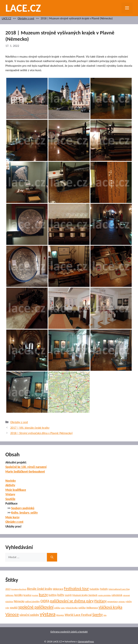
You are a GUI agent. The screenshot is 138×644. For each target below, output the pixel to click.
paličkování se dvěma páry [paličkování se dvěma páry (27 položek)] (72, 601)
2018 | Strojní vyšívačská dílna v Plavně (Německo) (41, 433)
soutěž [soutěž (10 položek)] (14, 608)
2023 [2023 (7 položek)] (8, 589)
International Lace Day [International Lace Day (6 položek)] (119, 589)
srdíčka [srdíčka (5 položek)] (57, 608)
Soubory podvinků (23, 508)
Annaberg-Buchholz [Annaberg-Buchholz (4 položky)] (19, 589)
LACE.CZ (23, 8)
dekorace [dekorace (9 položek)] (58, 589)
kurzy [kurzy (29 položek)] (43, 595)
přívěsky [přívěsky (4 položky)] (122, 602)
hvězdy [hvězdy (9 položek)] (104, 589)
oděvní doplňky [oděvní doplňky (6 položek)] (32, 602)
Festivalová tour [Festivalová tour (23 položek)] (76, 589)
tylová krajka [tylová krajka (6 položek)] (72, 608)
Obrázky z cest (26, 18)
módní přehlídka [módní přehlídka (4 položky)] (104, 595)
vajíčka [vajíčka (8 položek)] (82, 608)
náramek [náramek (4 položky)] (126, 595)
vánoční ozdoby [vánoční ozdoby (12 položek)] (29, 615)
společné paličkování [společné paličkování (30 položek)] (36, 607)
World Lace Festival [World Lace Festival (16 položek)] (78, 615)
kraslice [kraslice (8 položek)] (28, 595)
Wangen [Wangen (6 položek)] (60, 615)
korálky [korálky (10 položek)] (19, 595)
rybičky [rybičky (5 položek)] (129, 602)
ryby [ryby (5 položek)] (7, 608)
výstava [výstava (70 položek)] (48, 614)
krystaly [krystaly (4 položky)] (35, 595)
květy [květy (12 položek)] (61, 595)
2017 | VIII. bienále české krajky (30, 428)
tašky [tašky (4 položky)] (63, 608)
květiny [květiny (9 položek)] (53, 595)
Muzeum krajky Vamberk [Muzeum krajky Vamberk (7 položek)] (85, 595)
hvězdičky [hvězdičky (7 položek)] (95, 589)
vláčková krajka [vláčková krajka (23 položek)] (110, 607)
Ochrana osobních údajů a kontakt (69, 632)
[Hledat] (52, 557)
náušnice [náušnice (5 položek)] (9, 602)
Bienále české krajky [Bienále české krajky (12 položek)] (40, 589)
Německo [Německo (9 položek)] (19, 601)
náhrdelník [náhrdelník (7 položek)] (117, 595)
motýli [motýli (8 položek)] (68, 595)
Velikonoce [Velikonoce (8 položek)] (92, 608)
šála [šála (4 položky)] (105, 615)
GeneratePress (86, 641)
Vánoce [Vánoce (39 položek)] (12, 614)
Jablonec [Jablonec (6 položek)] (10, 595)
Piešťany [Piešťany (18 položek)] (100, 601)
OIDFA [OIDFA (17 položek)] (45, 601)
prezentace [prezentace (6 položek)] (112, 602)
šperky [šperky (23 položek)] (98, 615)
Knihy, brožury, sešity (24, 513)
